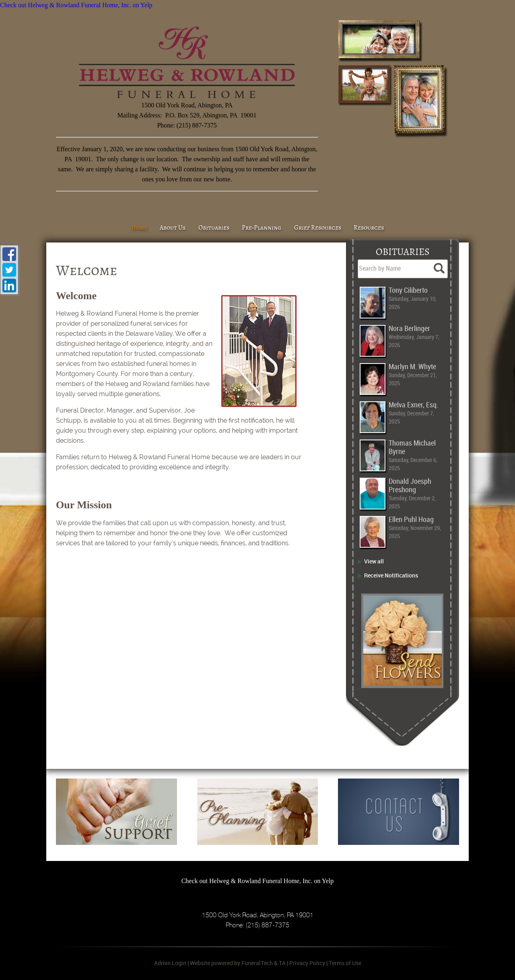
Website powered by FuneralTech (231, 963)
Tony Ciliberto (408, 291)
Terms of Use (345, 963)
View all (374, 561)
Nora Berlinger (409, 329)
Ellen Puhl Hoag (411, 520)
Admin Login (170, 963)
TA (282, 963)
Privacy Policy (307, 963)
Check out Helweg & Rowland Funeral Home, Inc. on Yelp (76, 5)
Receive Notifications (391, 575)
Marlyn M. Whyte (412, 367)
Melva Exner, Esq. (413, 405)
